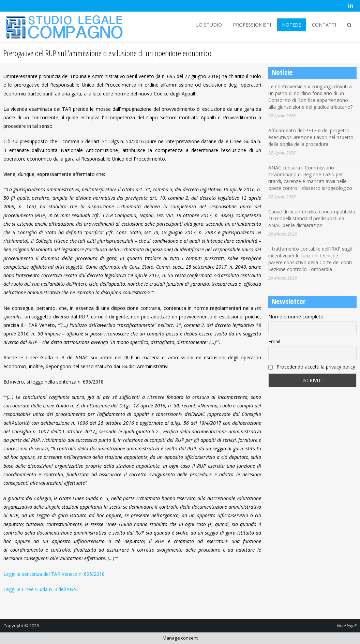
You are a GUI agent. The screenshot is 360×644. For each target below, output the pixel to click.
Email (274, 341)
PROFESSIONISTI (252, 25)
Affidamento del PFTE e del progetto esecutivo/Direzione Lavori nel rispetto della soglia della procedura (311, 137)
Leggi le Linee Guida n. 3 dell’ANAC (41, 589)
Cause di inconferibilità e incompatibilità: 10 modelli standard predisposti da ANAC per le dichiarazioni (312, 218)
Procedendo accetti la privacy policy (312, 367)
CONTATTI (324, 25)
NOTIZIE (291, 25)
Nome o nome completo (296, 317)
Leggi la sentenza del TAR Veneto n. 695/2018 (54, 574)
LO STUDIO (209, 25)
